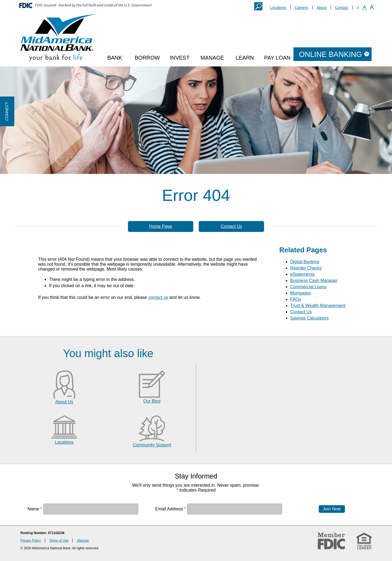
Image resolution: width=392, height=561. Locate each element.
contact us (158, 297)
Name (35, 509)
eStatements (302, 274)
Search (258, 6)
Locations (278, 8)
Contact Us (231, 226)
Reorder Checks (306, 268)
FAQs (296, 299)
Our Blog (152, 401)
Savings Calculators (309, 318)
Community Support (152, 445)
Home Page (161, 226)
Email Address (171, 509)
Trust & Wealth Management (318, 306)
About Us (64, 402)
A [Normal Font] (365, 7)
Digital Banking (305, 262)
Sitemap (83, 541)
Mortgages (301, 293)
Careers (301, 8)
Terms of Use (59, 541)
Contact (342, 8)
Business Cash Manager (314, 280)
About (322, 8)
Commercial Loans (308, 287)
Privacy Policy (31, 541)
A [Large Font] (372, 7)
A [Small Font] (358, 8)
